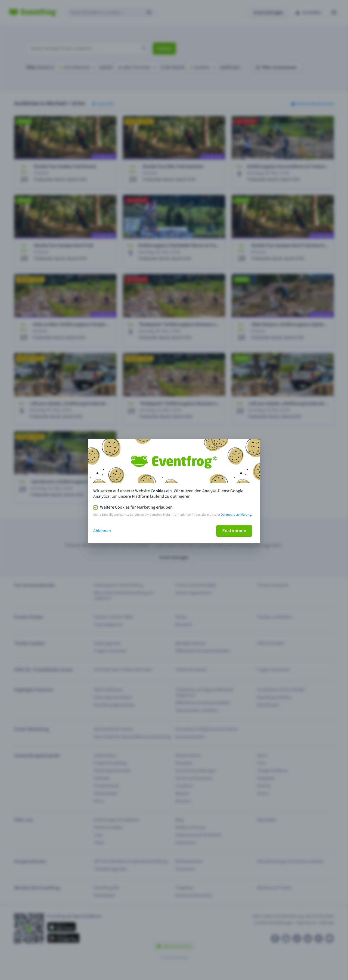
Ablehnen (102, 531)
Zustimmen (234, 531)
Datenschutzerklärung (236, 515)
